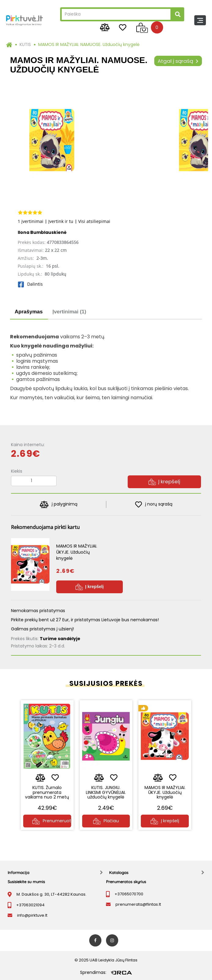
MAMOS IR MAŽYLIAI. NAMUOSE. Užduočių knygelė (89, 44)
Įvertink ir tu (61, 221)
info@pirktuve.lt (32, 915)
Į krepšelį (164, 481)
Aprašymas (29, 312)
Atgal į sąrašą (178, 61)
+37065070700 (129, 894)
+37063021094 (30, 905)
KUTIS (25, 44)
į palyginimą (58, 504)
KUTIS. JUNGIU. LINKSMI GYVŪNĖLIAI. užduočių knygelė (106, 792)
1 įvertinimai (31, 221)
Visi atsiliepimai (94, 221)
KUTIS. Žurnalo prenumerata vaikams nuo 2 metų (47, 792)
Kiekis (17, 471)
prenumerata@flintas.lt (138, 904)
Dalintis (30, 284)
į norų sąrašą (154, 504)
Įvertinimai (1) (69, 312)
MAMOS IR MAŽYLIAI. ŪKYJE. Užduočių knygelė (165, 792)
